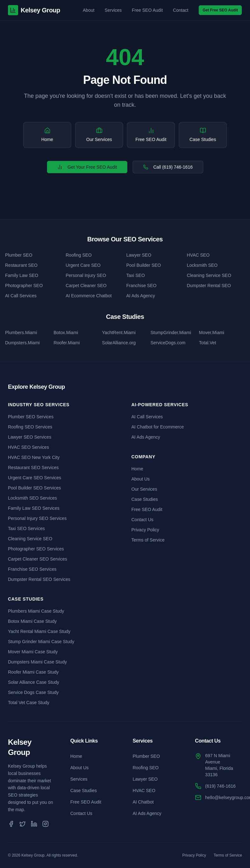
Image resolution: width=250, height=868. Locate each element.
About (89, 10)
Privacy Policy (145, 530)
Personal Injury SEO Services (37, 518)
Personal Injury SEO (86, 275)
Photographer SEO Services (36, 549)
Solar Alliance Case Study (34, 682)
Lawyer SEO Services (30, 437)
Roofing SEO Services (30, 427)
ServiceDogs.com (168, 343)
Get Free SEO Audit (220, 10)
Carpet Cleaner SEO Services (38, 559)
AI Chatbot (143, 802)
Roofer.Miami (66, 343)
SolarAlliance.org (119, 343)
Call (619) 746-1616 (168, 167)
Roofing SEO (79, 255)
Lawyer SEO (139, 255)
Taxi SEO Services (26, 528)
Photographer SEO (24, 286)
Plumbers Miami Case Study (36, 611)
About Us (141, 479)
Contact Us (142, 520)
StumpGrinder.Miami (171, 333)
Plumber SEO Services (31, 417)
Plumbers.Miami (21, 333)
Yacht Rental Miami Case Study (39, 631)
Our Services (144, 489)
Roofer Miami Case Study (33, 672)
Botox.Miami (66, 333)
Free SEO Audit (147, 10)
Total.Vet (208, 343)
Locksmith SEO (202, 265)
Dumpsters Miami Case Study (37, 662)
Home (137, 469)
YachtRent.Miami (119, 333)
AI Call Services (21, 296)
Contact (181, 10)
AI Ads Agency (141, 296)
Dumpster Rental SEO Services (39, 579)
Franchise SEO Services (32, 569)
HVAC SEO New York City (34, 457)
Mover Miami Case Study (33, 652)
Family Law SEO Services (34, 508)
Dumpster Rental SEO (209, 286)
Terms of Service (148, 540)
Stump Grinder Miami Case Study (41, 642)
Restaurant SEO (21, 265)
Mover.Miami (212, 333)
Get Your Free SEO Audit (87, 167)
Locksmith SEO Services (32, 498)
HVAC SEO (198, 255)
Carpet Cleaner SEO (86, 286)
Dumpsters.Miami (22, 343)
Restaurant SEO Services (33, 468)
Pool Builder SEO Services (35, 488)
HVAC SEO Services (28, 447)
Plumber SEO (19, 255)
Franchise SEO (141, 286)
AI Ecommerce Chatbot (89, 296)
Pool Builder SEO (144, 265)
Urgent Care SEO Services (35, 478)
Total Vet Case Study (29, 703)
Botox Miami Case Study (32, 621)
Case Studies (145, 499)
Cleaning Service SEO (209, 275)
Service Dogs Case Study (33, 692)
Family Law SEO (22, 275)
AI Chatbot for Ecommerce (158, 427)
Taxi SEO (135, 275)
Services (113, 10)
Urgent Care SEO (83, 265)
